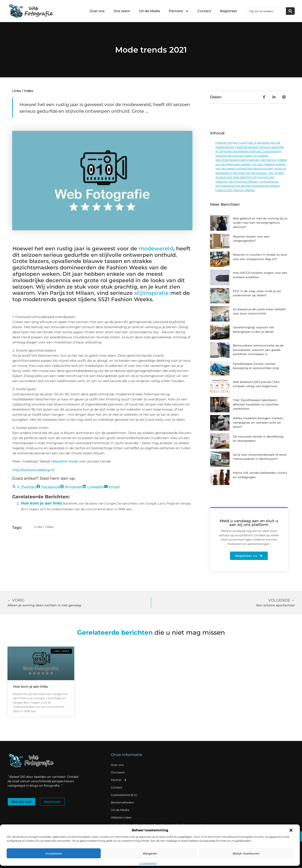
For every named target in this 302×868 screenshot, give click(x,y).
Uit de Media (149, 11)
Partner (119, 780)
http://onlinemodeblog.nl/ (34, 470)
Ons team (122, 11)
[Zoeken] (290, 11)
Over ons (97, 11)
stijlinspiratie (152, 293)
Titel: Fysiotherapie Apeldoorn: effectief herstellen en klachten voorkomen (256, 404)
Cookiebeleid (148, 863)
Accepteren (54, 853)
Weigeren (150, 853)
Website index (121, 817)
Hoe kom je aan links (42, 503)
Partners (179, 11)
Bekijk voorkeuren (246, 853)
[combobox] (266, 11)
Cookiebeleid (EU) (124, 795)
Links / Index (23, 91)
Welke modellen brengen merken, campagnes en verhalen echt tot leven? (258, 422)
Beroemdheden (123, 802)
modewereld (156, 248)
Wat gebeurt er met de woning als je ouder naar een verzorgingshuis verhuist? (260, 223)
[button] (291, 830)
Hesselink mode (65, 461)
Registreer (228, 11)
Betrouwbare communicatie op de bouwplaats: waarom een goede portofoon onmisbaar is (258, 350)
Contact (204, 11)
